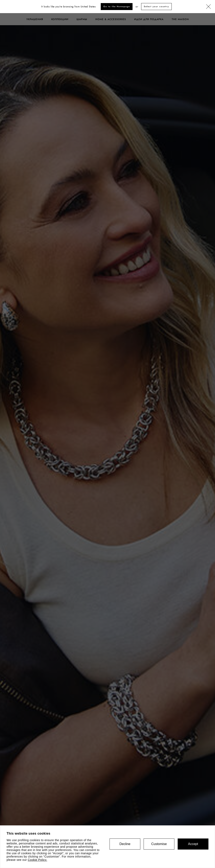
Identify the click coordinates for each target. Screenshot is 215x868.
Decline (125, 844)
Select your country (156, 6)
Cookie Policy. (37, 860)
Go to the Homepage (117, 6)
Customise (159, 844)
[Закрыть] (208, 7)
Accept (193, 844)
